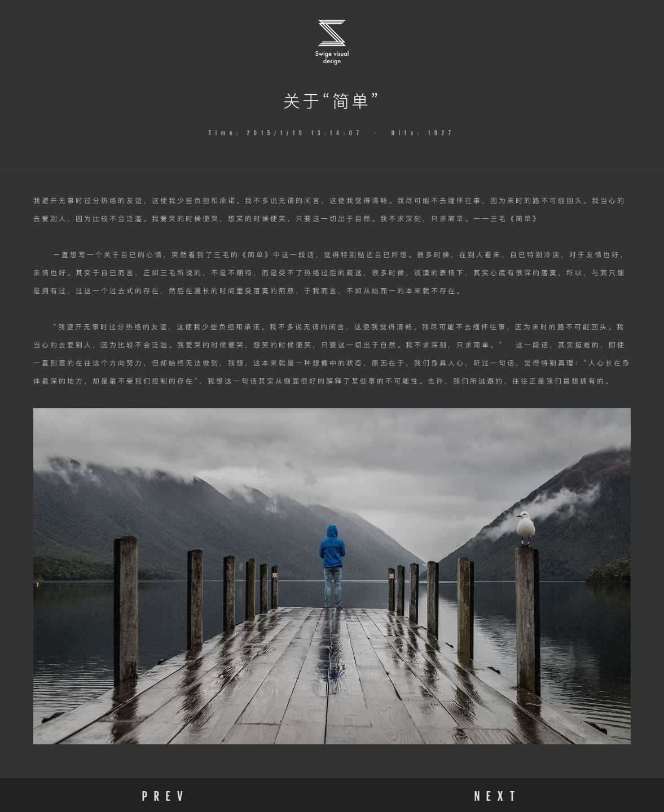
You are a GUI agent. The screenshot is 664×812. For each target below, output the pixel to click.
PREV (166, 795)
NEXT (498, 795)
